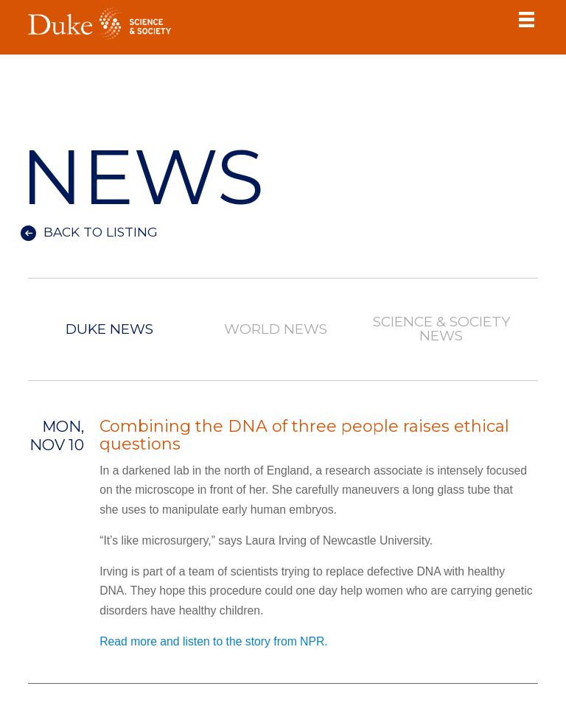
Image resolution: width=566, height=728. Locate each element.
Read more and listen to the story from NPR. (214, 641)
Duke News (109, 330)
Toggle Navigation (527, 19)
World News (276, 330)
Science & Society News (441, 329)
